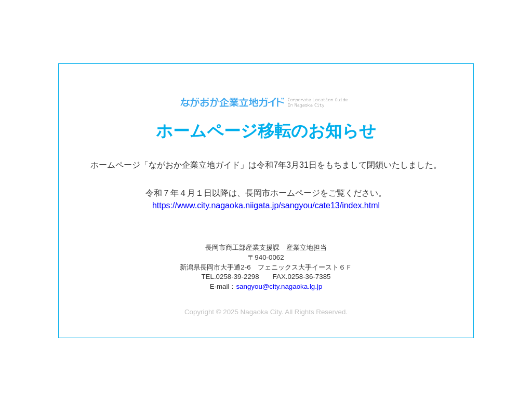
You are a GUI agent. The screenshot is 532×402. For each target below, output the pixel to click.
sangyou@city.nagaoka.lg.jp (279, 286)
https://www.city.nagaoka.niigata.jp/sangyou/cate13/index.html (266, 205)
